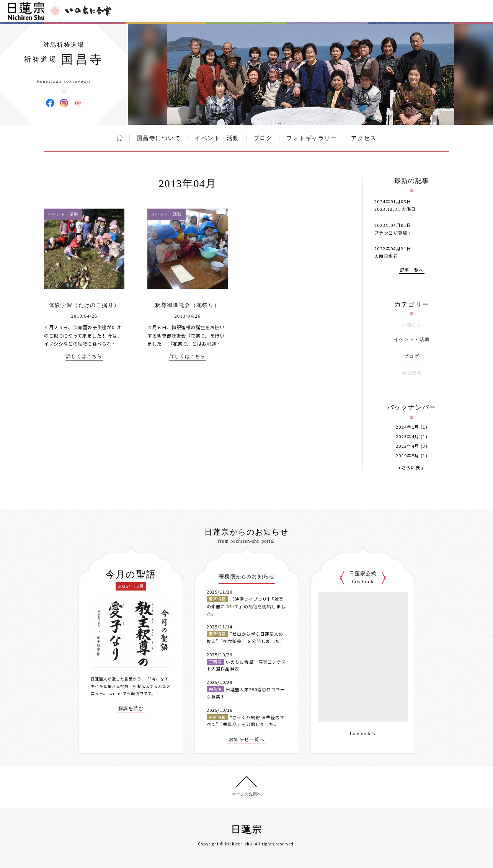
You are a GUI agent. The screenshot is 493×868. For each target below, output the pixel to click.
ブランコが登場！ (393, 233)
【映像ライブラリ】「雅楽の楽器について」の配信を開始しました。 (246, 606)
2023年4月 (408, 436)
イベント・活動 (217, 138)
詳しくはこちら (84, 356)
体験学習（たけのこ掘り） (84, 305)
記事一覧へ (412, 270)
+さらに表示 (411, 468)
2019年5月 (408, 456)
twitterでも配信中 (126, 693)
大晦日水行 (386, 256)
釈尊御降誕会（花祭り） (187, 305)
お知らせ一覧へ (247, 740)
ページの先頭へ (247, 794)
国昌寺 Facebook (50, 103)
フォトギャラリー (312, 138)
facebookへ (363, 734)
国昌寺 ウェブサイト (78, 103)
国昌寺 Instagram (64, 103)
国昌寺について (159, 138)
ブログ (263, 138)
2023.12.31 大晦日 (395, 209)
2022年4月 (408, 446)
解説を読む (131, 709)
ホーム (120, 138)
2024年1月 (408, 427)
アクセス (364, 138)
